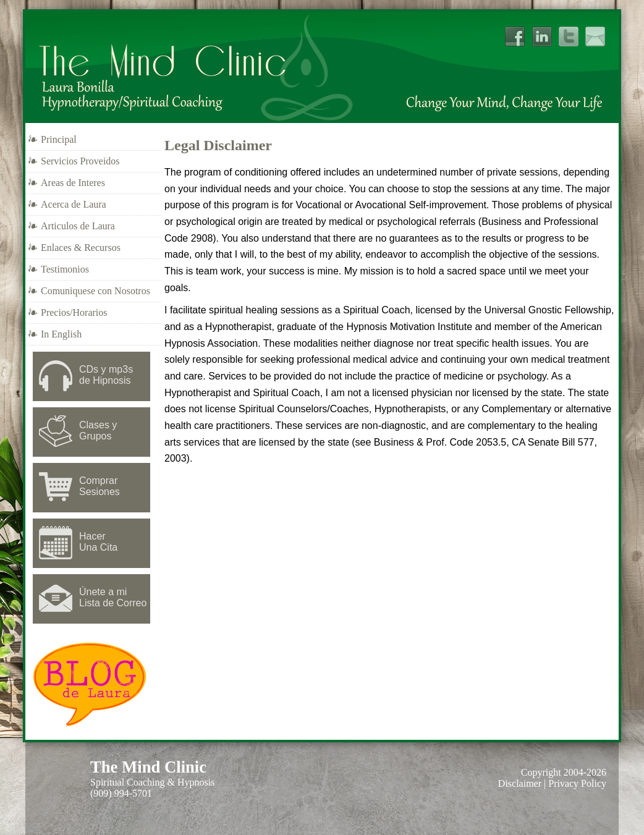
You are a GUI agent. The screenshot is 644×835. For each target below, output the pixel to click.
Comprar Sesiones (100, 486)
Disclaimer (520, 783)
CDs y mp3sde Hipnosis (106, 375)
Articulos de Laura (78, 226)
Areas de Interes (73, 183)
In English (61, 334)
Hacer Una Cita (98, 542)
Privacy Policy (577, 783)
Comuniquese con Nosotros (95, 291)
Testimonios (65, 269)
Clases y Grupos (98, 430)
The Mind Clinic (148, 767)
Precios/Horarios (74, 312)
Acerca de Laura (74, 204)
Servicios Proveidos (80, 161)
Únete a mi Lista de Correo (113, 597)
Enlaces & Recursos (81, 248)
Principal (59, 139)
